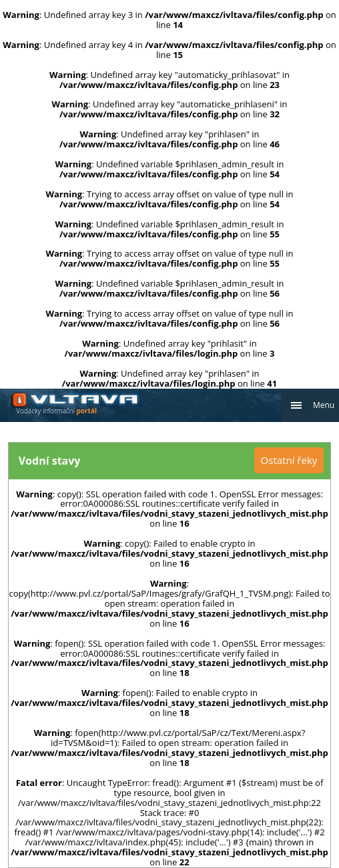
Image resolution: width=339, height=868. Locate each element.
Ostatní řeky (289, 460)
